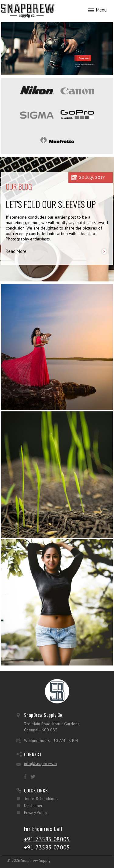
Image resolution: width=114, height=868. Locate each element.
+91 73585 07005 (47, 847)
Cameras (84, 58)
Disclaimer (33, 806)
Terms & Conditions (41, 799)
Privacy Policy (36, 813)
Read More (16, 251)
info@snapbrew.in (40, 764)
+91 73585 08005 (47, 839)
